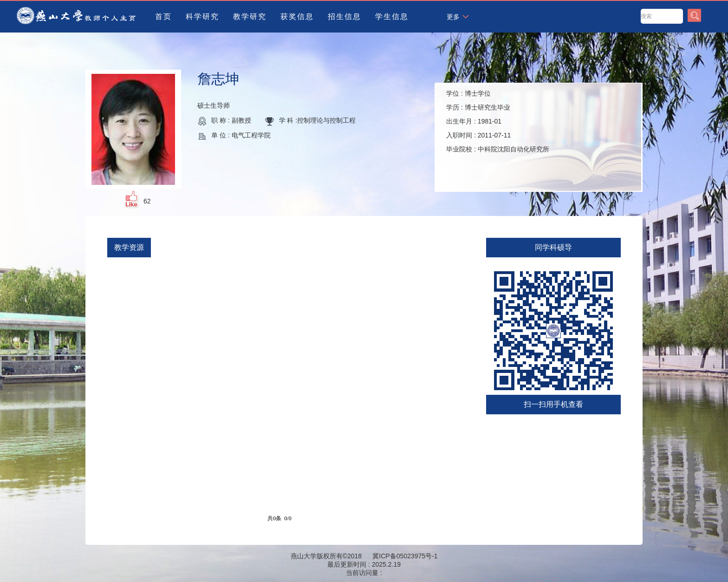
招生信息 (344, 16)
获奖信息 (297, 16)
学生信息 (392, 16)
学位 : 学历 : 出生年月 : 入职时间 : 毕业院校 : (498, 121)
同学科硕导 (553, 247)
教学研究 (250, 16)
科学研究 (202, 16)
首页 (163, 16)
